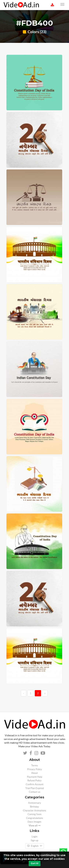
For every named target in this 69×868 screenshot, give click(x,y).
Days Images (34, 822)
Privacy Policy (35, 769)
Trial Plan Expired (35, 788)
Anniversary (35, 803)
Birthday (34, 807)
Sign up (34, 840)
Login (34, 837)
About (34, 773)
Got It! (35, 863)
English (35, 846)
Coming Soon (34, 814)
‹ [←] (24, 693)
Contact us (35, 792)
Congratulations (35, 818)
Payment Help (35, 777)
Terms (35, 765)
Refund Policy (34, 781)
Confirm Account (35, 784)
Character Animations (35, 811)
